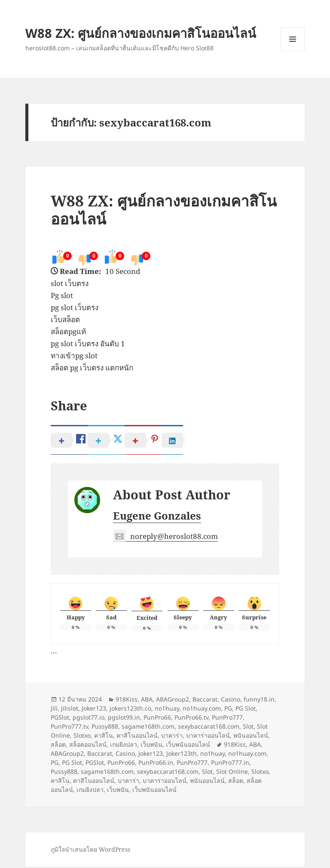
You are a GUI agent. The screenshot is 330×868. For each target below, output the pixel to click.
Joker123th (182, 755)
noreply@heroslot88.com (165, 538)
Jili (54, 709)
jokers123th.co (130, 709)
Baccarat (205, 700)
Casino (231, 700)
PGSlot (60, 719)
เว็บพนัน (151, 746)
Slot (248, 728)
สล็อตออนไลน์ (88, 746)
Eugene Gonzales (157, 517)
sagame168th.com (148, 728)
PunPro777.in (230, 764)
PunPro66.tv (191, 719)
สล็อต (58, 746)
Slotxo (82, 737)
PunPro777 (227, 719)
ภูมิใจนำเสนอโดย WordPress (90, 851)
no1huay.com (202, 709)
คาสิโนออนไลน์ (137, 737)
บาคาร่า (172, 737)
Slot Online (232, 773)
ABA (147, 700)
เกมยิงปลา (124, 746)
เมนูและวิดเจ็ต (293, 39)
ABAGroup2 (173, 700)
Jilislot (70, 709)
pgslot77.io (89, 719)
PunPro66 (157, 719)
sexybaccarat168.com (209, 728)
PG (228, 709)
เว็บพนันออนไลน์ (188, 746)
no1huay (167, 709)
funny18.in (259, 700)
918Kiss (127, 700)
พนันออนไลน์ (251, 737)
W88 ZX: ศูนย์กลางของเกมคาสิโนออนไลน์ (141, 33)
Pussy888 (105, 728)
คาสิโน (104, 737)
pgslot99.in (124, 719)
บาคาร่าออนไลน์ (208, 737)
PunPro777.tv (69, 728)
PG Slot (246, 709)
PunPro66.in (156, 764)
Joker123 (94, 709)
